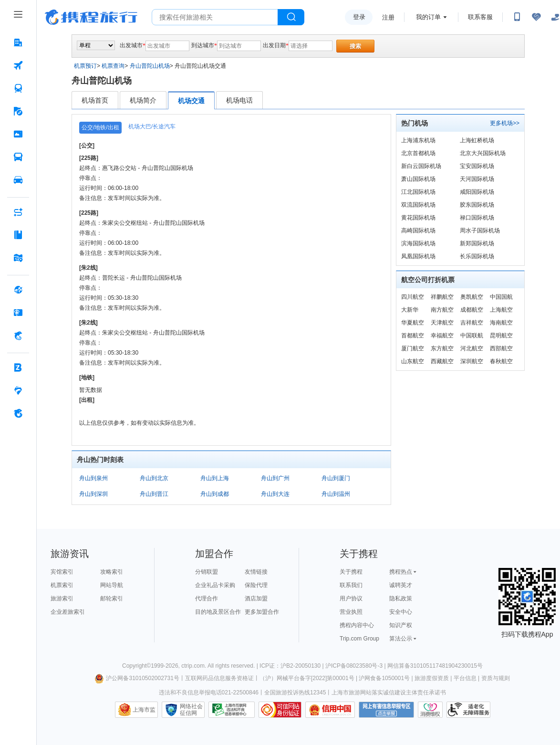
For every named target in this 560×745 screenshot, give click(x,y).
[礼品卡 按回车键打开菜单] (18, 313)
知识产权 (401, 625)
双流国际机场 (418, 205)
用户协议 (351, 598)
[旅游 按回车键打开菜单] (18, 111)
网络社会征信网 (191, 710)
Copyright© (136, 666)
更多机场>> (505, 123)
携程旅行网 (91, 17)
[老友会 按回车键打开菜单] (18, 390)
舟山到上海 (215, 478)
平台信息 (465, 678)
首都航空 (413, 336)
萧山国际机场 (418, 179)
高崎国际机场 (418, 231)
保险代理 (256, 585)
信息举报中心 (232, 710)
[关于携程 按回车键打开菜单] (18, 413)
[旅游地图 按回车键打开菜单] (18, 258)
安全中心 (401, 612)
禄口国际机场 (477, 218)
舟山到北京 (154, 478)
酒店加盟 (256, 598)
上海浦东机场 (418, 140)
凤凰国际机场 (418, 256)
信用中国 (330, 710)
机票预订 (85, 66)
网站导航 (112, 585)
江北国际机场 (418, 192)
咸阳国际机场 (477, 192)
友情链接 (256, 572)
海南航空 (501, 323)
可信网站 (280, 710)
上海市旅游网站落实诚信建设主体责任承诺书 (389, 693)
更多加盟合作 (262, 612)
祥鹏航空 (442, 297)
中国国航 (501, 297)
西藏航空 (442, 361)
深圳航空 (472, 361)
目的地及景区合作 (218, 612)
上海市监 (144, 710)
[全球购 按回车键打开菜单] (18, 290)
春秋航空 (501, 361)
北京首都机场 (418, 153)
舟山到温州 (336, 494)
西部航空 (501, 348)
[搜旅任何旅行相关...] (215, 17)
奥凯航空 (472, 297)
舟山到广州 (275, 478)
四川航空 (413, 297)
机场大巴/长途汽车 (152, 126)
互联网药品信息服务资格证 (219, 678)
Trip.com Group (359, 639)
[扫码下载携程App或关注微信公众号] (517, 17)
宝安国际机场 (477, 166)
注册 (388, 17)
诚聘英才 (401, 585)
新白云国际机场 (421, 166)
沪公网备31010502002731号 (137, 678)
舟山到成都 (215, 494)
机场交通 (191, 101)
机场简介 (143, 100)
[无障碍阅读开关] (536, 17)
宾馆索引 (62, 572)
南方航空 (442, 310)
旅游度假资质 (432, 678)
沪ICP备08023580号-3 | (356, 666)
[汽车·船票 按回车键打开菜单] (18, 157)
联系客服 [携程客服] (480, 17)
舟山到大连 (275, 494)
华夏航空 (413, 323)
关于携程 (351, 572)
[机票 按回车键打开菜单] (18, 65)
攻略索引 (112, 572)
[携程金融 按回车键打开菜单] (18, 336)
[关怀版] (555, 17)
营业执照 (351, 612)
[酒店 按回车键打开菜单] (18, 42)
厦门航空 (413, 348)
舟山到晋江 (154, 494)
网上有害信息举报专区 (386, 710)
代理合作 (207, 598)
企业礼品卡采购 (215, 585)
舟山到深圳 (93, 494)
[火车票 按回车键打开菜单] (18, 88)
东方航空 (442, 348)
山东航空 (413, 361)
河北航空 (472, 348)
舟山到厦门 (336, 478)
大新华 (410, 310)
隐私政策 (401, 598)
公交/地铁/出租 (100, 127)
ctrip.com (193, 666)
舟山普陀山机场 (150, 66)
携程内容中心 (357, 625)
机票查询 (113, 66)
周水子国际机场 (480, 231)
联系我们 (351, 585)
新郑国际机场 (477, 243)
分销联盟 (207, 572)
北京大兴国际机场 (483, 153)
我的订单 (428, 17)
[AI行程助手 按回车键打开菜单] (18, 212)
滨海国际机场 (418, 243)
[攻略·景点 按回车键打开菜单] (18, 235)
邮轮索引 (112, 598)
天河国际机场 (477, 179)
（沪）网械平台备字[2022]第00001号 (307, 678)
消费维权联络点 (430, 710)
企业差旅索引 (68, 612)
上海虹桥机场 (477, 140)
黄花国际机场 (418, 218)
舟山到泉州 (93, 478)
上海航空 (501, 310)
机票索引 (62, 585)
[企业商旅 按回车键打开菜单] (18, 367)
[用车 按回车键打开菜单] (18, 180)
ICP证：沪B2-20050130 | (292, 666)
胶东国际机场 (477, 205)
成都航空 (472, 310)
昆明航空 (501, 336)
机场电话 (239, 100)
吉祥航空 (472, 323)
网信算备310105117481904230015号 (435, 666)
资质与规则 (496, 678)
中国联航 (472, 336)
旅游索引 (62, 598)
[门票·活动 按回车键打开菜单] (18, 134)
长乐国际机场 (477, 256)
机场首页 (95, 100)
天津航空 (442, 323)
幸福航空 (442, 336)
